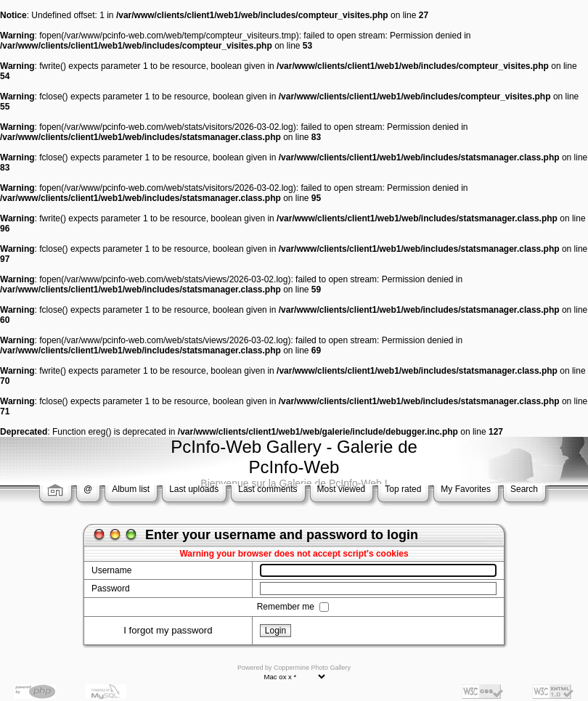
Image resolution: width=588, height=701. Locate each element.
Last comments (268, 489)
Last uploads (194, 489)
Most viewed (342, 489)
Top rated (403, 489)
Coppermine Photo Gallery (312, 668)
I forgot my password (168, 630)
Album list (131, 489)
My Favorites (466, 489)
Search (524, 489)
